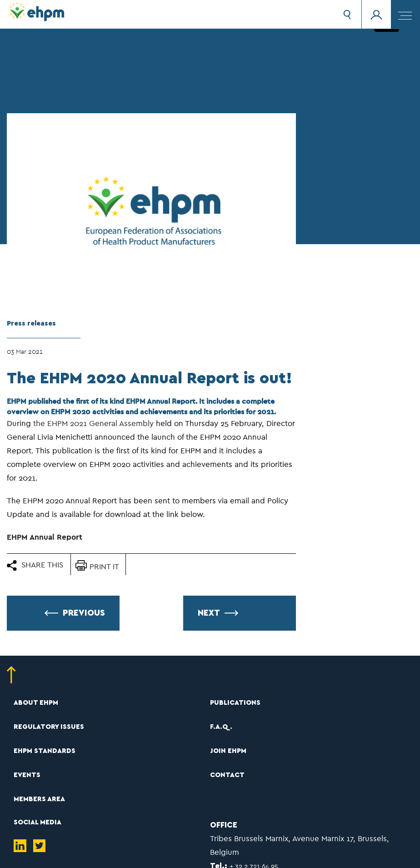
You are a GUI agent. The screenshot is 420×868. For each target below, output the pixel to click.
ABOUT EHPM (36, 703)
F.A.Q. (221, 727)
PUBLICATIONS (235, 703)
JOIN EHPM (228, 751)
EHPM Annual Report (45, 537)
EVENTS (27, 775)
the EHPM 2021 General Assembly (93, 424)
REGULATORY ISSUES (49, 727)
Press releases (31, 324)
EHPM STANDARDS (45, 751)
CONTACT (227, 775)
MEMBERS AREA (39, 799)
